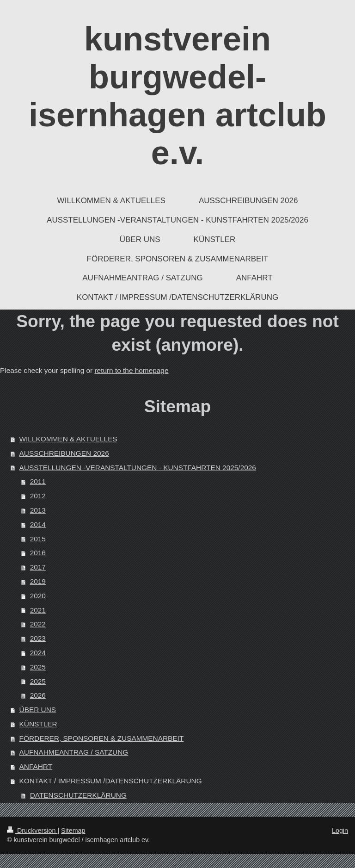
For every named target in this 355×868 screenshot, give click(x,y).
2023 (38, 638)
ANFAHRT (36, 766)
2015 (38, 539)
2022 (38, 624)
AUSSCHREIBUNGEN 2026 (64, 453)
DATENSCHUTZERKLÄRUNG (78, 795)
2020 (38, 596)
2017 (38, 567)
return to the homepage (131, 370)
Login (340, 831)
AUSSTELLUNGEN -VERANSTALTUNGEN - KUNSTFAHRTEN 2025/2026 (138, 468)
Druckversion (32, 831)
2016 (38, 553)
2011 (38, 481)
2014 (38, 524)
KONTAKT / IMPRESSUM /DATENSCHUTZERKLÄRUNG (111, 781)
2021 (38, 610)
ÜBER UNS (38, 710)
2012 (38, 496)
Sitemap (73, 831)
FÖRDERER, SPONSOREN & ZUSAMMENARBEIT (102, 738)
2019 (38, 581)
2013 (38, 510)
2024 (38, 653)
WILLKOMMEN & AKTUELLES (68, 439)
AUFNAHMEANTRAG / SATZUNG (74, 752)
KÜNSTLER (38, 724)
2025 (38, 667)
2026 (38, 695)
